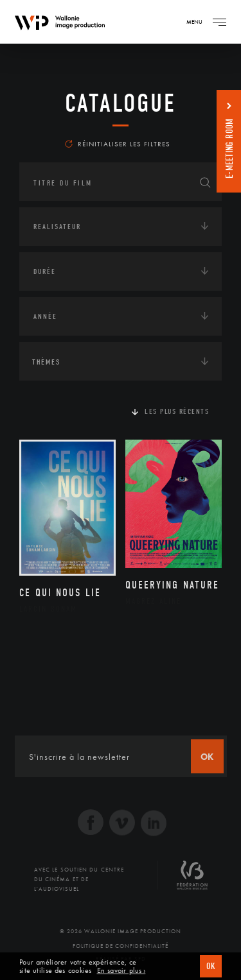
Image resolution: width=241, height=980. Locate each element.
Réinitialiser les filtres (118, 144)
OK (211, 966)
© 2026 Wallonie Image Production (121, 931)
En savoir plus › (121, 971)
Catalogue (121, 103)
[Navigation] (219, 22)
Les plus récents (177, 411)
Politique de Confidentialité (121, 946)
